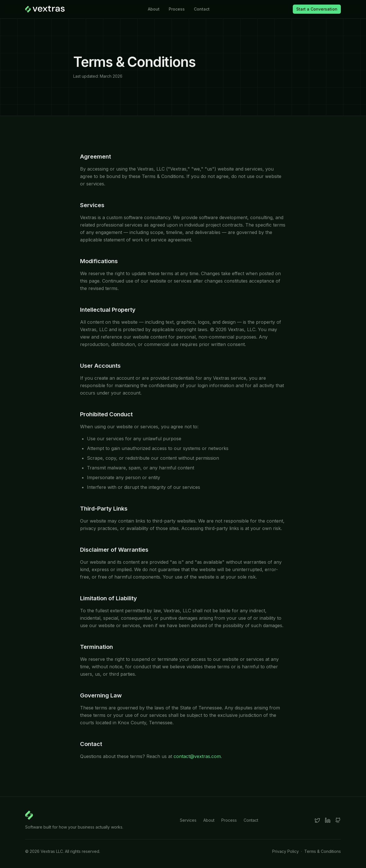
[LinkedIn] (328, 820)
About (154, 9)
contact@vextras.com (197, 756)
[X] (317, 820)
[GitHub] (338, 820)
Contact (202, 9)
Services (188, 820)
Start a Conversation (317, 9)
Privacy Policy (286, 851)
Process (177, 9)
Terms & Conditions (323, 851)
